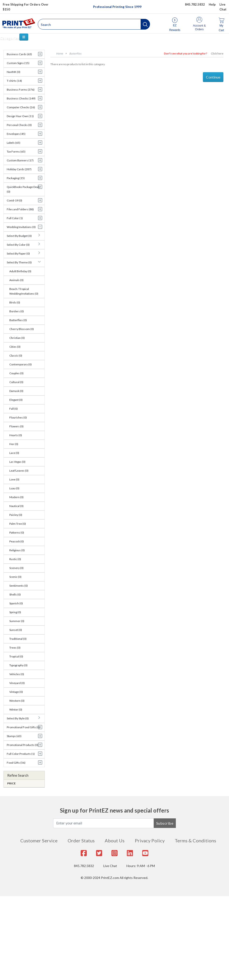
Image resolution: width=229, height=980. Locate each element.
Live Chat (110, 866)
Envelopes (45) (16, 134)
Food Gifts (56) (16, 763)
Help (212, 4)
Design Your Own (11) (20, 116)
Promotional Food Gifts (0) (23, 727)
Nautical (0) (16, 506)
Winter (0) (16, 709)
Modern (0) (16, 497)
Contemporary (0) (21, 364)
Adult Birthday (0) (20, 271)
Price (11, 783)
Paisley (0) (16, 515)
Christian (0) (17, 338)
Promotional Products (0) (23, 745)
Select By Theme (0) (19, 262)
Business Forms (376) (21, 90)
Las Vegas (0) (17, 462)
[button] (145, 24)
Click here (217, 53)
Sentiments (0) (19, 586)
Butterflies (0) (18, 320)
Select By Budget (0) (19, 236)
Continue (213, 77)
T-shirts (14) (14, 81)
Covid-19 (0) (14, 200)
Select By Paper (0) (18, 254)
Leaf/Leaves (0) (19, 471)
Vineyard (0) (17, 683)
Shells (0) (15, 594)
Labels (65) (14, 143)
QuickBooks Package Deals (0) (24, 189)
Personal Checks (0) (19, 125)
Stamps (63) (14, 736)
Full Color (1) (15, 218)
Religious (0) (17, 550)
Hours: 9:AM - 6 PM (141, 866)
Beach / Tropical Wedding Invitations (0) (24, 291)
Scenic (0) (15, 577)
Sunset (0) (16, 630)
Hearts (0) (16, 435)
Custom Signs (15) (18, 63)
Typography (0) (18, 665)
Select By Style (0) (18, 718)
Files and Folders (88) (20, 209)
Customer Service (39, 840)
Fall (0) (14, 409)
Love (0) (14, 479)
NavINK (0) (14, 72)
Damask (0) (16, 391)
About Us (115, 840)
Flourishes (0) (18, 417)
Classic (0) (16, 356)
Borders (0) (17, 311)
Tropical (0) (16, 656)
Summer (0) (17, 621)
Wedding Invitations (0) (21, 227)
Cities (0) (15, 347)
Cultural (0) (16, 382)
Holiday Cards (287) (19, 169)
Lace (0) (14, 453)
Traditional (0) (18, 639)
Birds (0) (15, 302)
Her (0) (14, 444)
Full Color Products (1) (21, 754)
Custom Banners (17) (20, 160)
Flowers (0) (16, 426)
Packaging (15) (16, 178)
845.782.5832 (84, 866)
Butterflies (75, 53)
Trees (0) (15, 648)
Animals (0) (16, 280)
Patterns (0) (17, 533)
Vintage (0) (16, 692)
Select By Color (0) (18, 245)
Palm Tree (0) (18, 524)
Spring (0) (15, 612)
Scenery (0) (16, 568)
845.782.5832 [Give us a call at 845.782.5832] (195, 4)
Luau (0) (14, 488)
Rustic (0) (15, 559)
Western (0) (17, 701)
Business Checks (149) (21, 98)
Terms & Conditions (195, 840)
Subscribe (165, 823)
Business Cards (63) (19, 54)
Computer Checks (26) (21, 107)
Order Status (81, 840)
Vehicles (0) (17, 674)
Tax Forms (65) (16, 151)
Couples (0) (16, 373)
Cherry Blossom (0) (22, 329)
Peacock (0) (17, 541)
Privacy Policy (150, 840)
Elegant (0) (16, 400)
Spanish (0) (16, 603)
